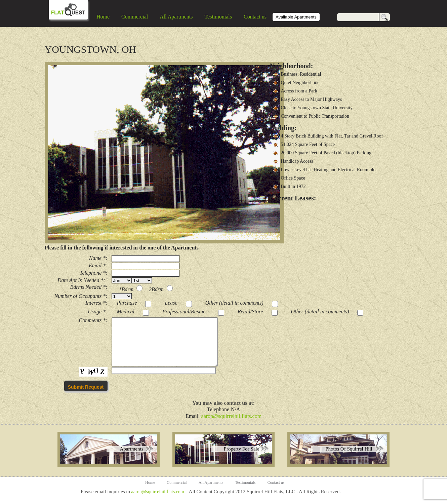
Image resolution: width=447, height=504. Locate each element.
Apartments (132, 449)
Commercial (135, 17)
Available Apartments (296, 17)
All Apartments (176, 17)
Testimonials (218, 17)
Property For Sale (242, 449)
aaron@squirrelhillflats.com (232, 416)
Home (103, 17)
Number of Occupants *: (81, 296)
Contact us (255, 17)
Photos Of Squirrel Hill (349, 449)
